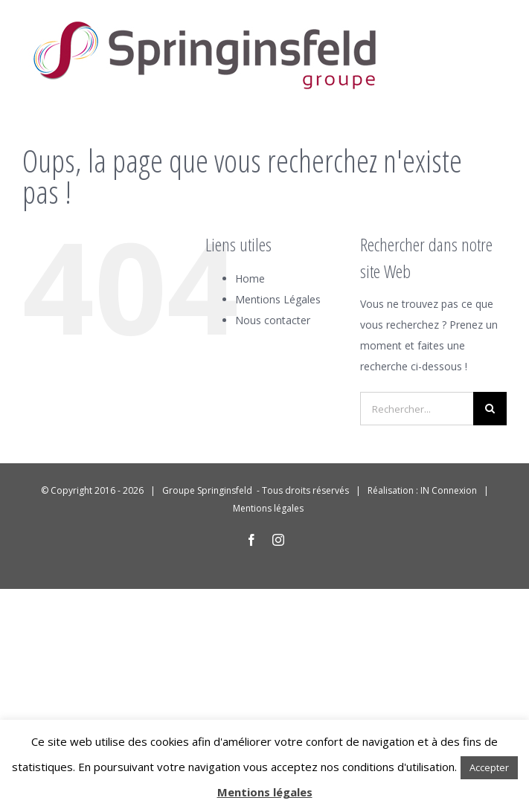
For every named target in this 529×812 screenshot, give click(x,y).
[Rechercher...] (417, 409)
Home (250, 278)
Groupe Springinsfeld (208, 490)
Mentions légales (268, 508)
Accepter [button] (489, 767)
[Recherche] (490, 409)
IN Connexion (449, 490)
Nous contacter (273, 320)
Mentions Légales (278, 299)
